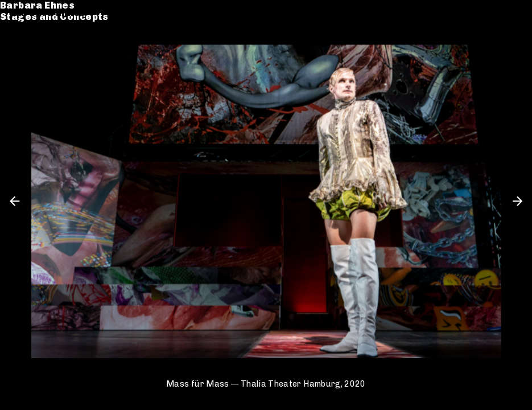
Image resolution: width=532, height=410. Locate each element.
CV (18, 55)
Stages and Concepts (66, 24)
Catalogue (39, 44)
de (496, 13)
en (515, 13)
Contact (32, 66)
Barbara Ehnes (49, 13)
